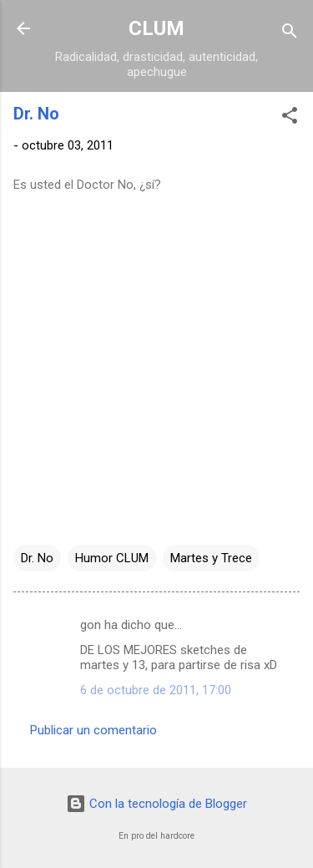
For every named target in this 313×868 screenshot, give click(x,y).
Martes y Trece (211, 558)
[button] (290, 118)
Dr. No (37, 558)
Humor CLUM (112, 558)
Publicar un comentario (93, 730)
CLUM (156, 28)
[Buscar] (290, 34)
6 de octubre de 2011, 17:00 (156, 690)
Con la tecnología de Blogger (156, 804)
